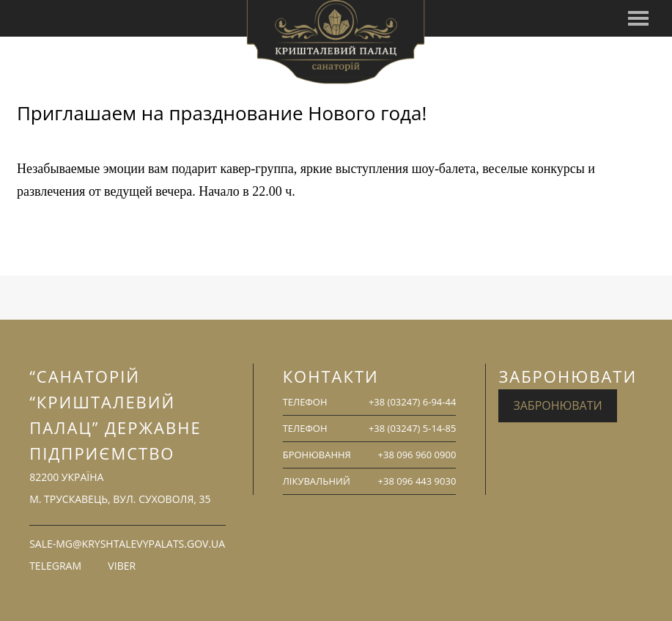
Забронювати (557, 405)
